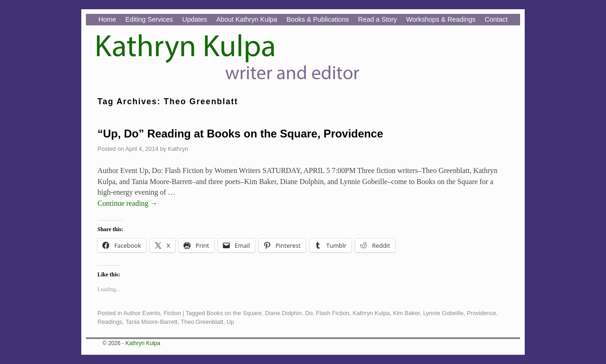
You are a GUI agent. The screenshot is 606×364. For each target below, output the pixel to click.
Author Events (142, 313)
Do (309, 313)
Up (230, 322)
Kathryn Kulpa (371, 313)
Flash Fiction (333, 313)
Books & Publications (318, 19)
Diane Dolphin (284, 313)
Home (107, 19)
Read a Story (377, 19)
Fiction (172, 313)
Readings (110, 322)
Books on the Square (234, 313)
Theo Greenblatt (202, 322)
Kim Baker (406, 313)
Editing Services (149, 19)
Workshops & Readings (441, 19)
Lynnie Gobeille (443, 313)
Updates (195, 19)
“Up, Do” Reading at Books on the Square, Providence (240, 134)
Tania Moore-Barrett (152, 322)
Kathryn (178, 149)
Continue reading (127, 203)
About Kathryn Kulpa (247, 19)
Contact (496, 19)
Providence (481, 313)
